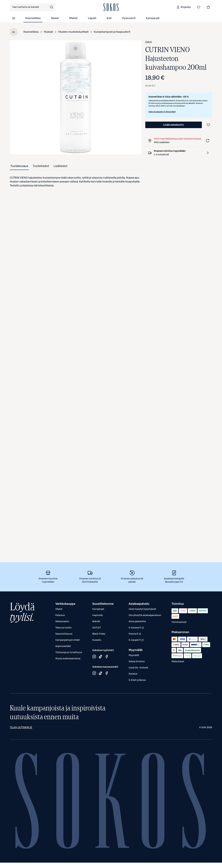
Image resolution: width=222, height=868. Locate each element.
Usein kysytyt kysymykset (142, 609)
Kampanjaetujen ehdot (68, 640)
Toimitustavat (179, 622)
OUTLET (97, 628)
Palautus (60, 615)
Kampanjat (153, 18)
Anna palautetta (137, 622)
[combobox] (33, 7)
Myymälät (134, 655)
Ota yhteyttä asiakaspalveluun (145, 615)
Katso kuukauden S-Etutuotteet (162, 112)
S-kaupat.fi (137, 641)
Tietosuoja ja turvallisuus (69, 652)
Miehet (73, 18)
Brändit (96, 622)
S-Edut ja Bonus (137, 680)
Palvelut (133, 674)
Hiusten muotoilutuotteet (73, 32)
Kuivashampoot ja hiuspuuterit (112, 32)
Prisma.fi (137, 635)
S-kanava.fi (137, 629)
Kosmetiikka (33, 18)
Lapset (92, 18)
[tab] (19, 166)
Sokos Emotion (137, 662)
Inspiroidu (98, 615)
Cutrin (149, 42)
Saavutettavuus (64, 634)
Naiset (55, 18)
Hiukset (48, 32)
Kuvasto (97, 640)
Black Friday (99, 634)
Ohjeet (59, 609)
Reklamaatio (62, 622)
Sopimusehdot (63, 646)
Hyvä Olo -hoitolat (138, 668)
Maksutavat (178, 662)
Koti (109, 18)
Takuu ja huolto (63, 628)
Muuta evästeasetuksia (68, 659)
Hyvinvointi (129, 18)
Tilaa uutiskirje (21, 728)
